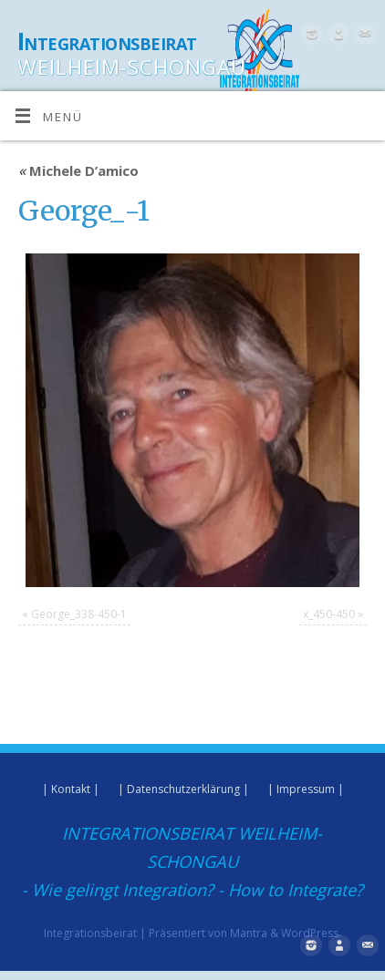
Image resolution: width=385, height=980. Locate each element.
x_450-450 (329, 614)
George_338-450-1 (79, 614)
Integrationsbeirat (107, 41)
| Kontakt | (71, 789)
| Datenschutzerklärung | (183, 789)
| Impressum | (306, 789)
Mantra (249, 933)
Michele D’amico (78, 170)
